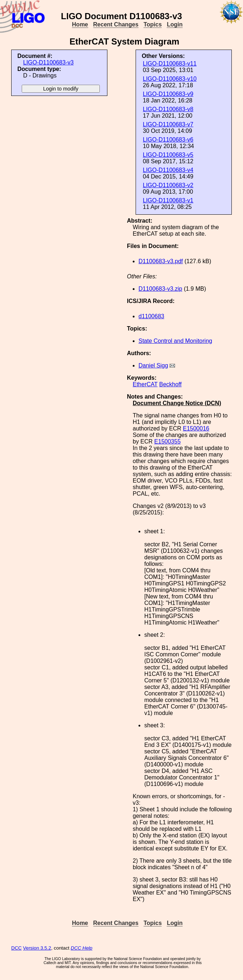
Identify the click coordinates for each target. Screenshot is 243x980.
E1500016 (196, 428)
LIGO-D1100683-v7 (168, 124)
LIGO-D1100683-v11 (170, 64)
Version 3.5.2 (37, 948)
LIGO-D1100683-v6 (168, 140)
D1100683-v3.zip (160, 289)
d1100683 (151, 316)
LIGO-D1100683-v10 (170, 79)
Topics (153, 24)
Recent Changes (116, 24)
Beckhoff (170, 384)
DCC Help (82, 948)
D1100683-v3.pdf (161, 261)
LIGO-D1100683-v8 (168, 109)
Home (80, 24)
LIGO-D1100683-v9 (168, 94)
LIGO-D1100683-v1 (168, 200)
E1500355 (168, 441)
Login (175, 24)
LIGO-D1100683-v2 (168, 185)
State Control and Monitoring (175, 341)
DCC (16, 948)
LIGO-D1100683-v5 (168, 155)
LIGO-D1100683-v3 (48, 62)
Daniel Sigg (153, 365)
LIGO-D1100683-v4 (168, 170)
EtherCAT (145, 384)
